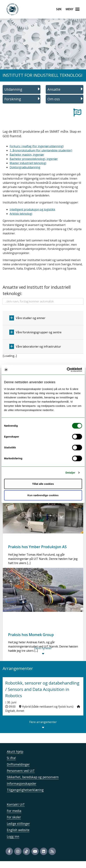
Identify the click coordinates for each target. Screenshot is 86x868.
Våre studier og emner (27, 318)
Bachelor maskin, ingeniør (27, 155)
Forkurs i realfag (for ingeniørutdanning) (37, 146)
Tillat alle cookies (43, 484)
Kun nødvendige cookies (43, 495)
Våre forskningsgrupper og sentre (35, 332)
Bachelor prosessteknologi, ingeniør (34, 159)
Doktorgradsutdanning (25, 167)
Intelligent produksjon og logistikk (32, 209)
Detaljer (70, 473)
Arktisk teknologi (21, 214)
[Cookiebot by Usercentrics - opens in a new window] (67, 370)
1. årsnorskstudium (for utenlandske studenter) (41, 150)
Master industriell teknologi (28, 163)
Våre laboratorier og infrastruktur (35, 346)
